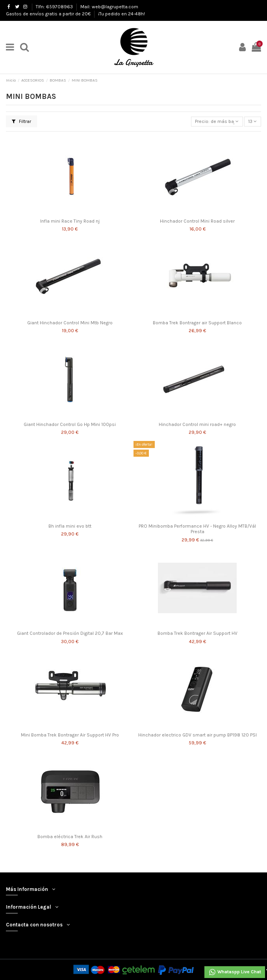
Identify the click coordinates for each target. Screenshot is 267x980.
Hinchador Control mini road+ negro (197, 424)
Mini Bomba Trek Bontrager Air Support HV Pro (70, 735)
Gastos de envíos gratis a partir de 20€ (49, 14)
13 (252, 121)
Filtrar (21, 121)
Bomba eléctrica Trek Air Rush (70, 837)
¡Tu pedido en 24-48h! (121, 14)
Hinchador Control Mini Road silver (197, 221)
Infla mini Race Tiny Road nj (70, 221)
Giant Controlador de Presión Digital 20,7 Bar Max (70, 633)
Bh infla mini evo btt (70, 526)
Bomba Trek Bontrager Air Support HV (197, 633)
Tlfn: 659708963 (55, 7)
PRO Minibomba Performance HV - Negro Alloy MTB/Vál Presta (197, 529)
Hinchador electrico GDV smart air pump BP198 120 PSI (197, 735)
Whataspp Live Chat (235, 972)
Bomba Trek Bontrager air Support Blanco (197, 323)
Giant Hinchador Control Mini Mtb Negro (70, 323)
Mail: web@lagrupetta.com (109, 7)
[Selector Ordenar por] (217, 122)
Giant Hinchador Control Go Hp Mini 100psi (70, 424)
